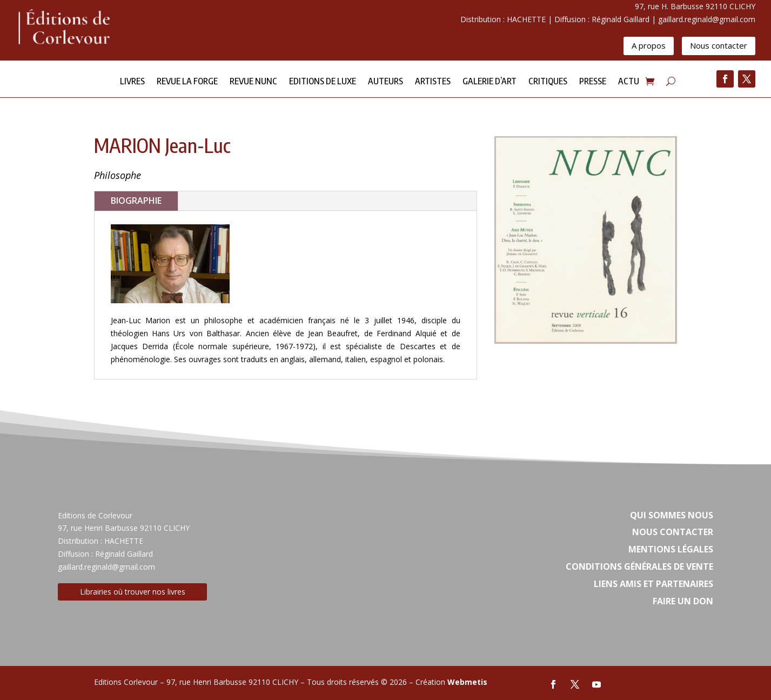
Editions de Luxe (323, 82)
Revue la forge (187, 82)
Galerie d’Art (490, 82)
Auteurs (385, 82)
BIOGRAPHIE (136, 201)
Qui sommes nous (672, 515)
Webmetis (467, 682)
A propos (649, 45)
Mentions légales (671, 549)
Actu (629, 82)
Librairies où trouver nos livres (133, 592)
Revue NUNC (253, 82)
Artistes (433, 82)
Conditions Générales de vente (639, 566)
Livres (132, 82)
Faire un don (683, 601)
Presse (593, 82)
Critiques (548, 82)
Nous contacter (719, 45)
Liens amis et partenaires (653, 584)
